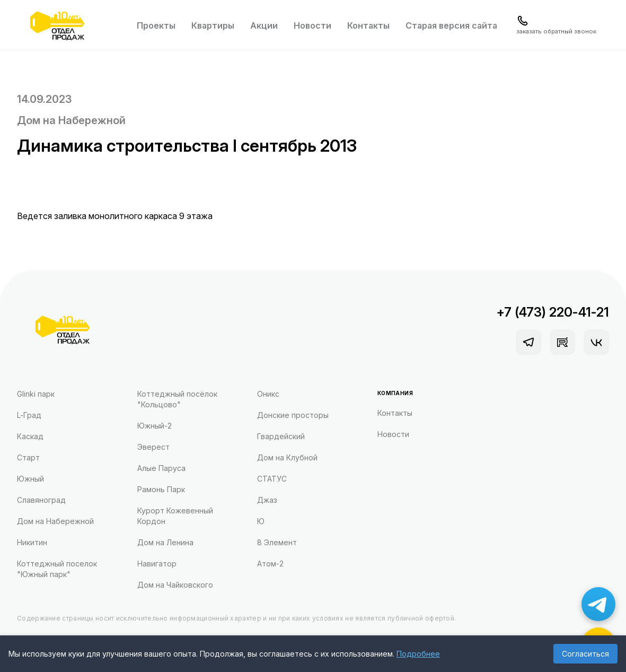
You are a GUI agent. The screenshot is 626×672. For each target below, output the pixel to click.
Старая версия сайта (451, 25)
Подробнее (418, 654)
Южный (30, 479)
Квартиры (213, 25)
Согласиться (585, 654)
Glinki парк (36, 394)
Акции (264, 25)
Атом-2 (270, 564)
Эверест (153, 447)
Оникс (268, 394)
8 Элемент (277, 542)
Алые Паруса (161, 468)
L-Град (29, 415)
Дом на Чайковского (175, 585)
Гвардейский (281, 436)
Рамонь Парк (161, 489)
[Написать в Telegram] (598, 604)
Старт (28, 457)
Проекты (156, 25)
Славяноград (41, 500)
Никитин (32, 542)
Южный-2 (155, 426)
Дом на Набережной (71, 120)
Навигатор (157, 564)
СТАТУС (272, 479)
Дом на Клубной (287, 457)
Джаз (267, 500)
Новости (312, 25)
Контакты (368, 25)
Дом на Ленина (165, 542)
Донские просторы (293, 415)
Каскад (30, 436)
